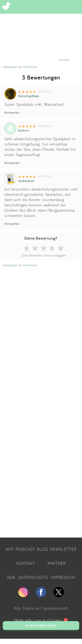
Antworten (12, 112)
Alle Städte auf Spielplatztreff (41, 608)
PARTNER (57, 563)
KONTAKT (26, 563)
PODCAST (25, 549)
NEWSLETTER (63, 549)
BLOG (43, 549)
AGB (11, 577)
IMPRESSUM (63, 577)
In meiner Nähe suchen (41, 625)
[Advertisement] (38, 401)
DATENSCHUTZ (33, 577)
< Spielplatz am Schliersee (19, 67)
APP (10, 549)
